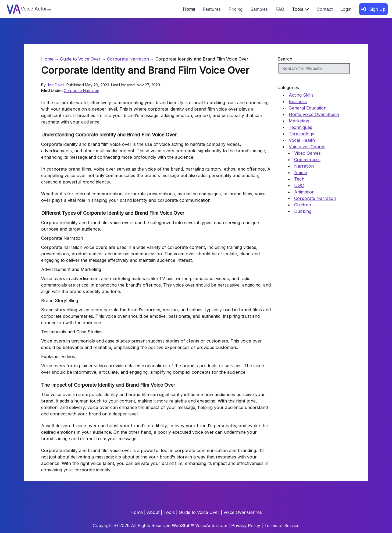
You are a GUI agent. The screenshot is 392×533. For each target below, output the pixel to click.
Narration (304, 166)
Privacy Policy (246, 525)
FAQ (280, 9)
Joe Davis (56, 85)
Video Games (307, 153)
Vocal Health (302, 140)
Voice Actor (29, 9)
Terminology (302, 134)
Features (212, 9)
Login (346, 9)
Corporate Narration (128, 59)
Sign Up (373, 9)
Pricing (236, 9)
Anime (301, 172)
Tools (300, 9)
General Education (308, 108)
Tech (299, 179)
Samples (259, 9)
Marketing (299, 121)
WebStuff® (183, 525)
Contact (325, 9)
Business (298, 101)
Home (189, 9)
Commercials (307, 160)
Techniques (300, 127)
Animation (304, 192)
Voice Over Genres (243, 512)
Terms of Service (282, 525)
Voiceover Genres (307, 147)
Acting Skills (301, 95)
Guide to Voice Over (80, 59)
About (153, 512)
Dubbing (303, 211)
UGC (299, 185)
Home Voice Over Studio (314, 114)
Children (303, 205)
